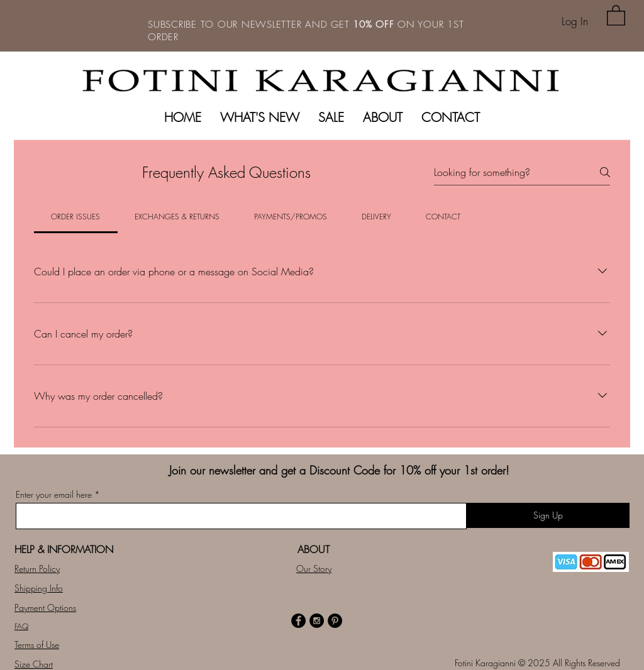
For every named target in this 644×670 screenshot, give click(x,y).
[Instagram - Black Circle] (317, 621)
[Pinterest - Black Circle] (335, 621)
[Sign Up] (548, 515)
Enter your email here (54, 495)
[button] (616, 15)
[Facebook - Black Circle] (298, 621)
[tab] (76, 217)
